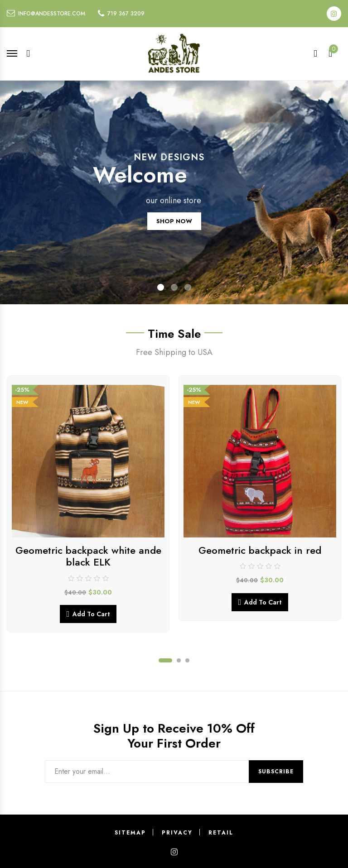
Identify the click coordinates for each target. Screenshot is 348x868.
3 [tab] (187, 660)
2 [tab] (179, 660)
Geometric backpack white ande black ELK (88, 556)
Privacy (177, 833)
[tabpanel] (88, 504)
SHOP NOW (174, 229)
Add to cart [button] (91, 614)
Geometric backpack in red (260, 550)
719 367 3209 (126, 14)
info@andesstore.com (52, 14)
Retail (221, 833)
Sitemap (130, 833)
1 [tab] (165, 660)
